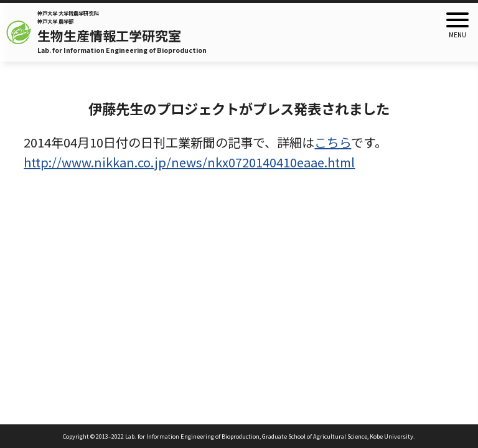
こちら (333, 142)
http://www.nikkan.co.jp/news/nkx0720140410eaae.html (189, 162)
